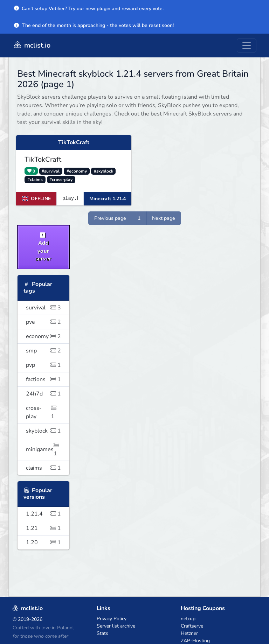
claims (43, 468)
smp (43, 351)
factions (43, 379)
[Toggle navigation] (247, 45)
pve (43, 322)
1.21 (43, 528)
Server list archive (116, 626)
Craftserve (192, 626)
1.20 (43, 542)
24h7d (43, 394)
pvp (43, 365)
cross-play (43, 412)
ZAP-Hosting (195, 641)
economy (43, 336)
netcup (188, 619)
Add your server (43, 247)
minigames (43, 449)
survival (43, 308)
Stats (102, 633)
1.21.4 (43, 514)
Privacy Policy (112, 619)
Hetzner (189, 633)
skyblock (43, 431)
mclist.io (32, 45)
